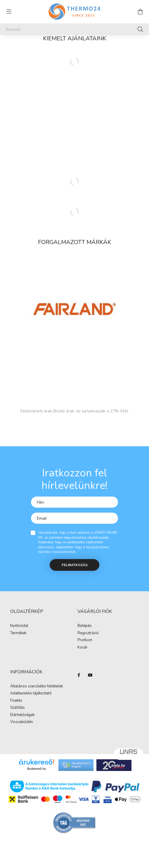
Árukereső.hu (36, 769)
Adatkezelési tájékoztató (31, 694)
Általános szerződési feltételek (37, 687)
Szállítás (18, 708)
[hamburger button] (9, 12)
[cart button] (140, 12)
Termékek (18, 633)
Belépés (85, 626)
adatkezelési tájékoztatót (85, 542)
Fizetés (16, 701)
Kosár (83, 648)
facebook (79, 675)
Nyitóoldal (19, 626)
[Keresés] (74, 29)
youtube (90, 675)
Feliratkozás (75, 565)
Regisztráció (88, 633)
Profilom (85, 640)
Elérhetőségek (22, 715)
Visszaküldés (22, 722)
